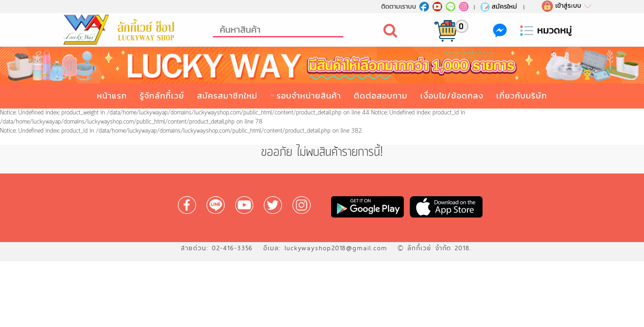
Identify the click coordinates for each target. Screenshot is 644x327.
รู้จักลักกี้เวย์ (162, 96)
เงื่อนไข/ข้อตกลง (452, 96)
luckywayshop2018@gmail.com (336, 248)
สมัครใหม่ (498, 6)
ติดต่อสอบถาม (381, 96)
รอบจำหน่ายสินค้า (309, 96)
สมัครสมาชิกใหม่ (227, 96)
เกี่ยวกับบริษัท (522, 96)
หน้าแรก (112, 96)
